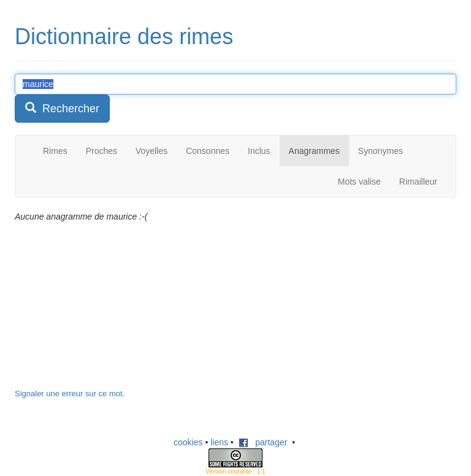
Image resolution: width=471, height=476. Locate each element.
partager (263, 442)
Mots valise (359, 182)
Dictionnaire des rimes (124, 36)
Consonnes (208, 151)
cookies (188, 442)
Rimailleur (418, 182)
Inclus (259, 151)
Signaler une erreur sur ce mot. (70, 393)
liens (219, 442)
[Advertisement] (107, 312)
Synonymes (381, 151)
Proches (101, 151)
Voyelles (151, 151)
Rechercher (62, 108)
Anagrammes (314, 151)
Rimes (55, 151)
